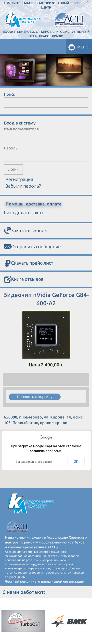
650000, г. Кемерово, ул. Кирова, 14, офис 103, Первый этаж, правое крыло (46, 34)
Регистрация (19, 179)
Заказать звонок (25, 231)
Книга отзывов (24, 280)
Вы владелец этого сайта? (34, 462)
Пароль (11, 148)
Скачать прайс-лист (29, 263)
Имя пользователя (21, 129)
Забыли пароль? (23, 186)
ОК (76, 462)
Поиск (10, 94)
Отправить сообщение (32, 247)
